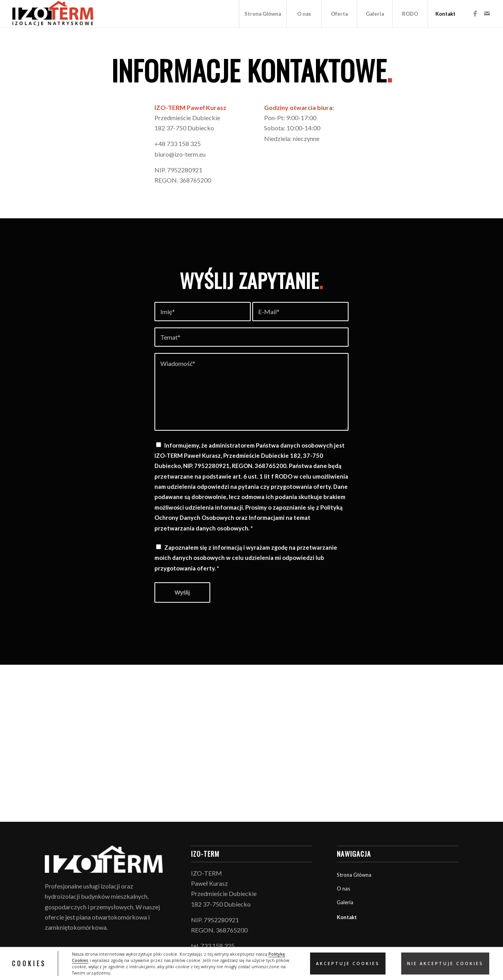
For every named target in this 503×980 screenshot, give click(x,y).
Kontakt (347, 917)
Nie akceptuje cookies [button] (445, 964)
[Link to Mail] (487, 13)
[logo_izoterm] (53, 14)
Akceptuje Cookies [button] (348, 964)
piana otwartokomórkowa (112, 917)
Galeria (345, 902)
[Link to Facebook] (475, 13)
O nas (343, 889)
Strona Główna (354, 875)
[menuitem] (263, 14)
